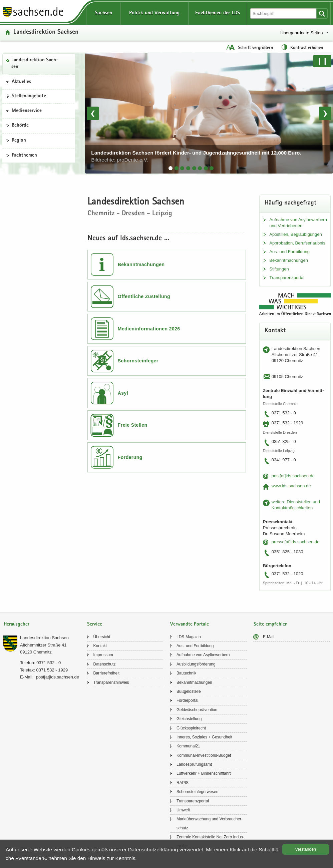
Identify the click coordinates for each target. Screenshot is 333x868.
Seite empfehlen (271, 624)
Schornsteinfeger (138, 361)
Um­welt (183, 810)
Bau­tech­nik (186, 673)
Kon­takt (100, 646)
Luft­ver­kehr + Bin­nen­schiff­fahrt (204, 773)
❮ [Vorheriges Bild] (93, 113)
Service (95, 624)
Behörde (20, 126)
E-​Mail (269, 637)
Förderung (130, 457)
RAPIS (183, 783)
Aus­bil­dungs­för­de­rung (196, 664)
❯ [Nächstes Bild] (325, 113)
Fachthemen (24, 156)
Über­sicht (102, 637)
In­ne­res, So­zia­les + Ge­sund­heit (204, 737)
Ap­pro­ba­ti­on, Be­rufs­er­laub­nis (297, 243)
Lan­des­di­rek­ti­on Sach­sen (35, 64)
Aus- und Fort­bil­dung (289, 252)
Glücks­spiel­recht (191, 728)
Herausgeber (17, 624)
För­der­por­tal (187, 700)
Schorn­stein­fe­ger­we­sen (197, 792)
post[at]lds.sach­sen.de (293, 476)
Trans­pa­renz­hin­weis (111, 682)
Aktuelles (21, 82)
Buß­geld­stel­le (189, 691)
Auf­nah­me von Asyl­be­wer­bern (203, 655)
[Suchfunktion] (284, 13)
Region (19, 141)
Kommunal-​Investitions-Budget (204, 755)
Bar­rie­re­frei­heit (107, 673)
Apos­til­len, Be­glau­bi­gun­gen (296, 234)
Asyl (123, 393)
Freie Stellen (133, 425)
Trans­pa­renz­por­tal (287, 278)
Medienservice (27, 111)
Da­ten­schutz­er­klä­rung (153, 850)
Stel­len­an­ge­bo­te (29, 96)
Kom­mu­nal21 (188, 746)
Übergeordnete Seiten (301, 33)
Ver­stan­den (306, 849)
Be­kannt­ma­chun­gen (289, 260)
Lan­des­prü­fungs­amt (194, 764)
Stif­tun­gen (279, 269)
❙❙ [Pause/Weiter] (322, 61)
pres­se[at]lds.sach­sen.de (296, 542)
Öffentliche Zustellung (144, 296)
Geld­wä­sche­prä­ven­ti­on (197, 710)
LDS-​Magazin (189, 637)
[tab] (171, 168)
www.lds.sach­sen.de (291, 486)
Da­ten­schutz (105, 664)
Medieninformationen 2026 (149, 329)
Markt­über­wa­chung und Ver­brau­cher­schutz (210, 823)
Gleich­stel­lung (189, 719)
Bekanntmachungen (141, 264)
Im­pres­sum (103, 655)
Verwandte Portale (190, 624)
